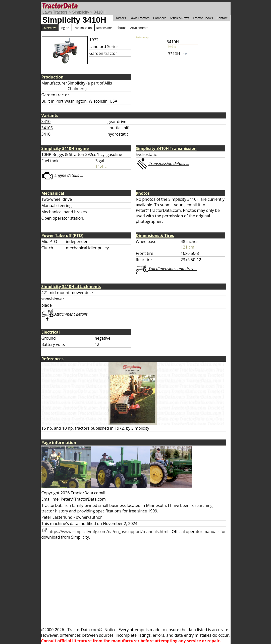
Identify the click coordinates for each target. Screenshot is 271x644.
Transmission (82, 28)
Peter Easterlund (57, 517)
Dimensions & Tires (155, 235)
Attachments (139, 28)
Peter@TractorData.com (158, 210)
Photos (121, 28)
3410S (47, 128)
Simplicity (81, 12)
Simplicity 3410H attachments (71, 287)
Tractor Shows (203, 18)
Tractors (120, 18)
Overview (49, 28)
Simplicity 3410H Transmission (166, 148)
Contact (222, 18)
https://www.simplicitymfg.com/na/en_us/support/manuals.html (105, 532)
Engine (65, 28)
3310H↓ (178, 54)
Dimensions (104, 28)
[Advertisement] (136, 584)
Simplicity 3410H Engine (65, 148)
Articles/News (180, 18)
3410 (46, 122)
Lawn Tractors (55, 12)
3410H (100, 12)
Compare (160, 18)
